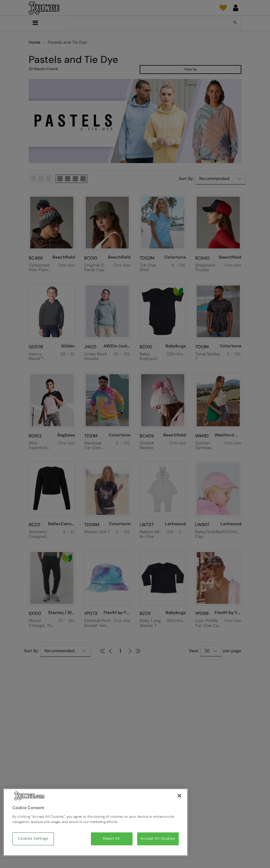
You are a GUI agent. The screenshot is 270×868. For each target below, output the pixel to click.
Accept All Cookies (158, 839)
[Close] (179, 796)
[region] (96, 822)
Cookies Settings (33, 839)
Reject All (112, 839)
